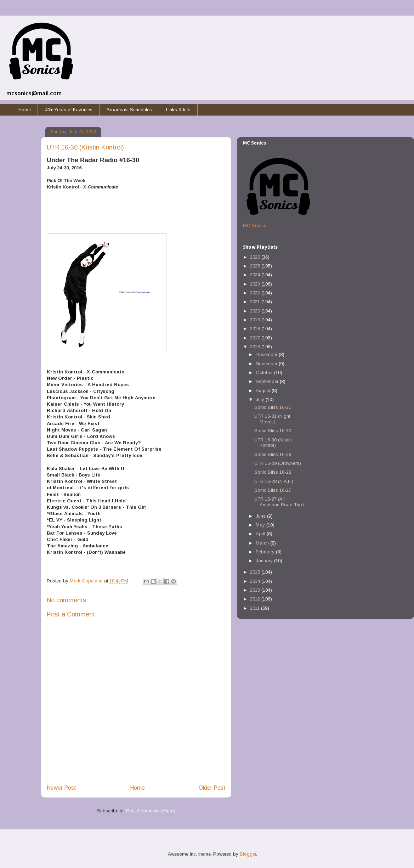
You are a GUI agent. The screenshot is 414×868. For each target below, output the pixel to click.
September (268, 381)
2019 (256, 320)
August (264, 391)
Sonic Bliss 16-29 (273, 454)
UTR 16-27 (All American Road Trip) (279, 502)
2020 (256, 311)
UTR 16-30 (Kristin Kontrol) (273, 443)
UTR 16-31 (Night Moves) (272, 419)
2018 (256, 329)
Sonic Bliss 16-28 (273, 472)
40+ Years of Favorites (69, 110)
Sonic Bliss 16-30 (273, 431)
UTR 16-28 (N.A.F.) (274, 481)
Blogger (248, 854)
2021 (256, 302)
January (265, 561)
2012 (256, 599)
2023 (256, 284)
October (265, 373)
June (261, 516)
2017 (256, 338)
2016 (256, 347)
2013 (256, 590)
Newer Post (61, 788)
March (263, 543)
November (267, 364)
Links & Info (178, 110)
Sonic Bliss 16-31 (273, 407)
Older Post (212, 788)
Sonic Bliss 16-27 (273, 490)
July (261, 399)
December (267, 354)
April (261, 534)
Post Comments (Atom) (151, 811)
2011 (256, 608)
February (266, 552)
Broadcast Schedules (129, 110)
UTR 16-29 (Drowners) (278, 463)
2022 (256, 293)
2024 (256, 275)
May (261, 525)
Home (25, 110)
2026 (256, 257)
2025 (256, 266)
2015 (256, 572)
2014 (256, 581)
